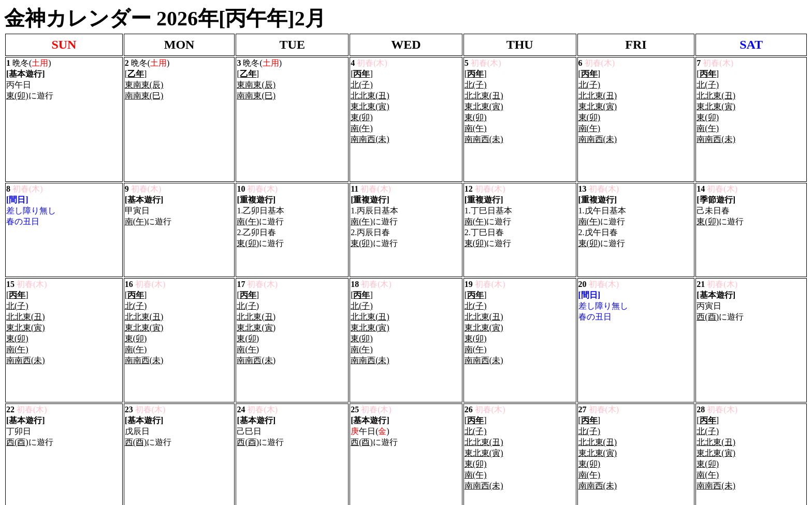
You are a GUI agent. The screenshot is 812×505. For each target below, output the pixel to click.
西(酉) (708, 251)
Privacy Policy (28, 463)
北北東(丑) (370, 90)
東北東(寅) (370, 101)
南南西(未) (370, 133)
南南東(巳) (144, 90)
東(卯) (17, 90)
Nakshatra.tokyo (76, 402)
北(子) (362, 79)
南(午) (362, 122)
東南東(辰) (144, 79)
